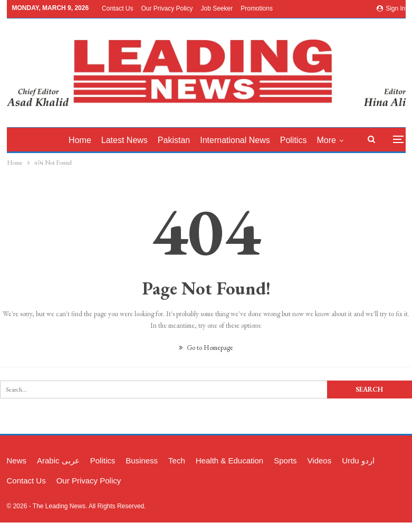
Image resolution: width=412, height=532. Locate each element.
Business (142, 460)
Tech (177, 460)
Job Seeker (217, 8)
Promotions (257, 8)
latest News (124, 140)
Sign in (391, 8)
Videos (320, 460)
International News (235, 140)
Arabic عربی (58, 460)
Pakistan (174, 140)
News (17, 460)
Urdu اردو (358, 460)
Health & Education (229, 460)
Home (80, 140)
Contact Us (117, 8)
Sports (285, 460)
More (326, 140)
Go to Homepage (206, 348)
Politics (294, 140)
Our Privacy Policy (167, 8)
